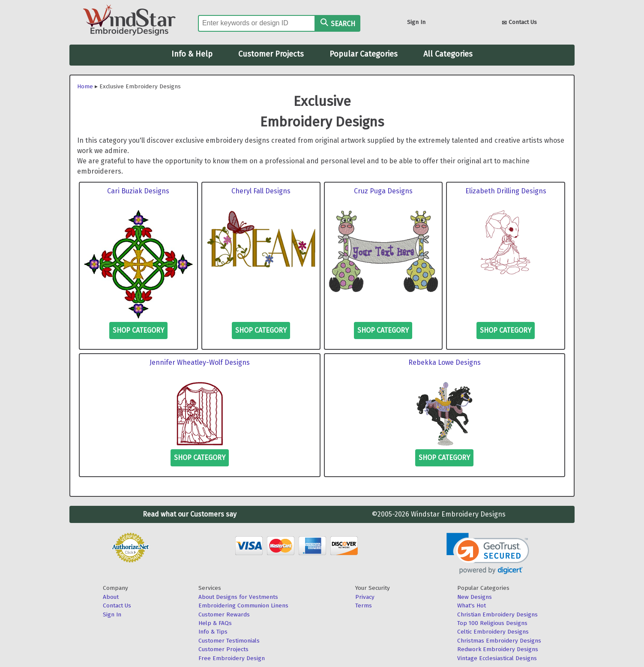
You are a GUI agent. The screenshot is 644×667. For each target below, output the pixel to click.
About (111, 597)
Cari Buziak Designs (138, 191)
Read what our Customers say (190, 514)
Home (85, 86)
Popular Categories (364, 54)
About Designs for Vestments (238, 597)
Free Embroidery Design (232, 658)
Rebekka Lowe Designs (445, 362)
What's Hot (472, 605)
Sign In (416, 22)
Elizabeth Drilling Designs (506, 191)
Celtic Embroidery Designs (493, 632)
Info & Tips (213, 632)
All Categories (448, 54)
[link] (488, 554)
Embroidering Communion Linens (243, 605)
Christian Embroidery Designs (497, 614)
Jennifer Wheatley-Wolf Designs (200, 362)
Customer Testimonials (229, 641)
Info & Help (192, 54)
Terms (364, 605)
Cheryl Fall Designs (261, 191)
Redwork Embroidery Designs (498, 649)
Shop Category (138, 330)
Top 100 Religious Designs (492, 623)
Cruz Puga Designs (383, 191)
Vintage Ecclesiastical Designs (497, 658)
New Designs (475, 597)
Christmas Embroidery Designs (499, 641)
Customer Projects (271, 54)
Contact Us (519, 23)
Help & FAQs (215, 623)
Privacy (365, 597)
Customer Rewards (224, 614)
